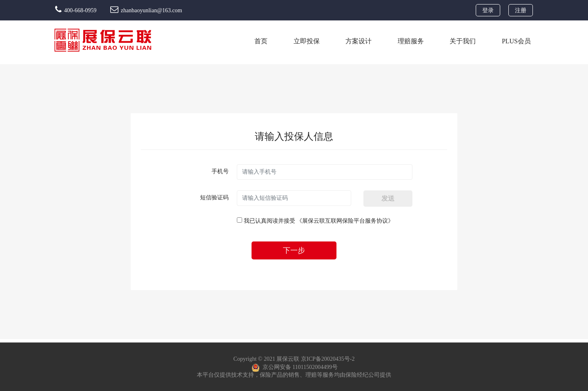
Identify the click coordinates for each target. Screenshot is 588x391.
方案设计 (359, 41)
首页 (261, 41)
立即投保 (307, 41)
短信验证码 (214, 198)
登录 (488, 10)
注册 (521, 10)
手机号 (220, 171)
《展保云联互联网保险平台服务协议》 (345, 221)
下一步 (294, 250)
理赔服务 (411, 41)
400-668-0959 (77, 10)
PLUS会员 (516, 41)
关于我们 (463, 41)
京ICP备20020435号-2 (328, 359)
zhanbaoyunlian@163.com (146, 10)
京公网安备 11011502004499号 (295, 368)
